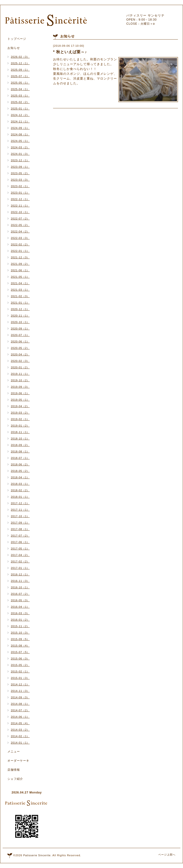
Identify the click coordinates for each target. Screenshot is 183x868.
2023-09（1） (20, 167)
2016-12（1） (20, 574)
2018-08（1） (20, 451)
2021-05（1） (20, 277)
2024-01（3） (20, 154)
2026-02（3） (20, 57)
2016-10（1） (20, 587)
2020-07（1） (20, 335)
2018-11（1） (20, 432)
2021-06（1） (20, 270)
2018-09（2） (20, 445)
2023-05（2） (20, 173)
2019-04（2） (20, 406)
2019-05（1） (20, 400)
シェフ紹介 (15, 779)
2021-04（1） (20, 283)
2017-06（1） (20, 542)
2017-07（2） (20, 536)
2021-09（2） (20, 264)
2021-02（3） (20, 296)
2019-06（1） (20, 393)
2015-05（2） (20, 665)
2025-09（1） (20, 70)
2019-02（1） (20, 419)
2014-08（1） (20, 704)
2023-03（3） (20, 180)
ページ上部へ (167, 855)
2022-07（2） (20, 219)
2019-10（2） (20, 380)
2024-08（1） (20, 134)
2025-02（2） (20, 102)
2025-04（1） (20, 89)
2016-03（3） (20, 613)
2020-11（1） (20, 316)
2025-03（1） (20, 96)
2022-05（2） (20, 225)
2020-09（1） (20, 329)
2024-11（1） (20, 122)
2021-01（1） (20, 303)
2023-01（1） (20, 193)
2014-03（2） (20, 730)
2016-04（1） (20, 607)
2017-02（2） (20, 561)
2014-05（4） (20, 723)
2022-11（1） (20, 206)
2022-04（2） (20, 231)
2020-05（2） (20, 348)
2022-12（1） (20, 199)
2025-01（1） (20, 109)
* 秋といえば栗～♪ (70, 52)
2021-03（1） (20, 290)
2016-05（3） (20, 600)
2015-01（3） (20, 678)
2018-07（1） (20, 458)
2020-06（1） (20, 341)
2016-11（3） (20, 581)
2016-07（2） (20, 594)
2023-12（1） (20, 160)
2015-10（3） (20, 633)
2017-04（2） (20, 555)
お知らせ (14, 48)
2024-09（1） (20, 128)
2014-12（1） (20, 684)
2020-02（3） (20, 361)
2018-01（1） (20, 497)
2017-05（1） (20, 549)
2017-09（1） (20, 523)
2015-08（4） (20, 646)
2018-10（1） (20, 439)
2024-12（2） (20, 115)
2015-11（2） (20, 626)
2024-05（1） (20, 141)
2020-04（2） (20, 354)
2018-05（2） (20, 471)
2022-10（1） (20, 212)
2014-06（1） (20, 717)
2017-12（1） (20, 503)
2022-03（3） (20, 238)
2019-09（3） (20, 387)
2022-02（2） (20, 244)
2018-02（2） (20, 490)
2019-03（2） (20, 413)
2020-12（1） (20, 309)
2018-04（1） (20, 477)
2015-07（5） (20, 652)
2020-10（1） (20, 322)
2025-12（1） (20, 63)
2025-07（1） (20, 76)
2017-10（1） (20, 516)
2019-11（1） (20, 374)
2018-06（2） (20, 464)
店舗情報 (14, 770)
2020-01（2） (20, 367)
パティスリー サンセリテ (145, 15)
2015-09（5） (20, 639)
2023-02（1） (20, 186)
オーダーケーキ (18, 761)
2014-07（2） (20, 710)
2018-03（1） (20, 484)
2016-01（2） (20, 620)
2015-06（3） (20, 659)
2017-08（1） (20, 529)
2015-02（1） (20, 671)
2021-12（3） (20, 257)
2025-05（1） (20, 83)
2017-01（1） (20, 568)
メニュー (14, 752)
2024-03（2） (20, 147)
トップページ (17, 39)
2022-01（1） (20, 251)
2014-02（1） (20, 736)
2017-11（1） (20, 510)
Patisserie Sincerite (37, 855)
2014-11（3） (20, 691)
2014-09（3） (20, 697)
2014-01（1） (20, 743)
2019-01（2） (20, 426)
